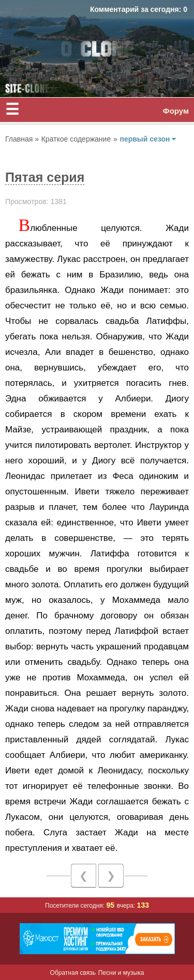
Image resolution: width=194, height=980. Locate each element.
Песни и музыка (121, 973)
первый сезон (148, 139)
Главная (20, 139)
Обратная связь (73, 973)
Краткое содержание (76, 139)
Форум (176, 111)
